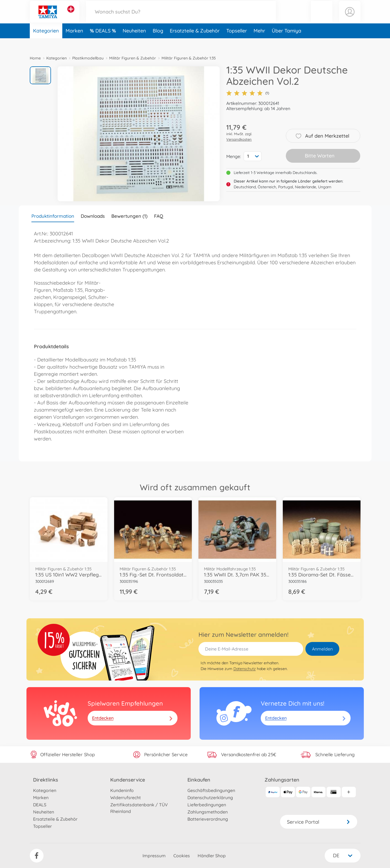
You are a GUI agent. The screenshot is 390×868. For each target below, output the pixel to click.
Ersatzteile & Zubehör (195, 42)
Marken (74, 42)
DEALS (104, 42)
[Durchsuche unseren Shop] (181, 17)
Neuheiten (134, 42)
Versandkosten (239, 139)
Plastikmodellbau (88, 58)
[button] (322, 17)
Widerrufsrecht (126, 798)
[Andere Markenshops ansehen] (71, 15)
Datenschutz (245, 669)
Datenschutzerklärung (210, 798)
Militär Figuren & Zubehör (133, 58)
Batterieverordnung (208, 819)
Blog (158, 42)
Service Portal (319, 822)
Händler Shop (212, 856)
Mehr (259, 42)
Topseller (237, 42)
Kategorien (46, 42)
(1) (248, 93)
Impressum (154, 856)
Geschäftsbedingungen (211, 790)
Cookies (182, 856)
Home (35, 58)
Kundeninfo (122, 790)
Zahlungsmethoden (208, 812)
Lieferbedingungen (207, 805)
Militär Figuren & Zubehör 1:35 (189, 58)
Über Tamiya (287, 42)
